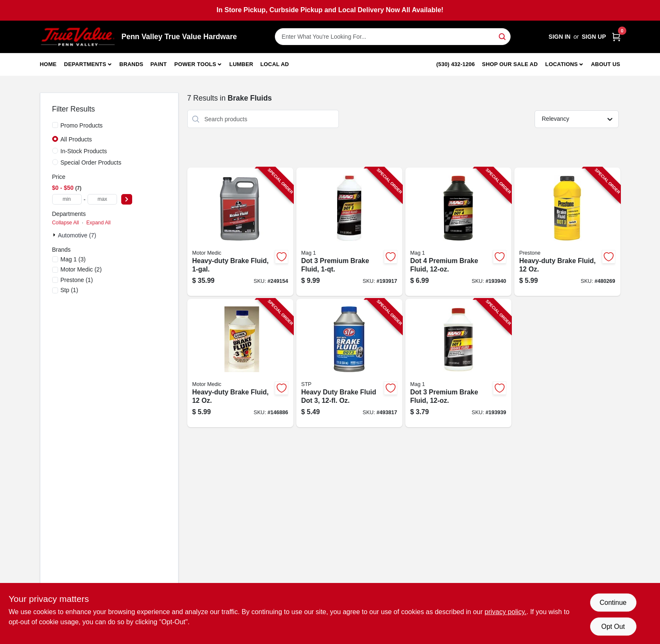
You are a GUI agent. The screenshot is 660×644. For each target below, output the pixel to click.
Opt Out (613, 627)
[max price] (102, 199)
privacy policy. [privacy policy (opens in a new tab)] (505, 612)
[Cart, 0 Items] (616, 37)
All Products (76, 139)
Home (48, 64)
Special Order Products (91, 162)
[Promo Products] (55, 125)
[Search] (503, 36)
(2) (81, 269)
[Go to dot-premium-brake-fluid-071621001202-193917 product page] (349, 232)
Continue (613, 603)
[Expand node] (55, 235)
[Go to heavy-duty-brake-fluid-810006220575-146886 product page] (240, 363)
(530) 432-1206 (456, 64)
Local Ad (274, 64)
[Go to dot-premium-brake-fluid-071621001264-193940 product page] (458, 232)
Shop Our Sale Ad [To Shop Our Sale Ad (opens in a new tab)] (510, 64)
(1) (77, 280)
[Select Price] (127, 199)
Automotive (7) (77, 235)
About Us (606, 64)
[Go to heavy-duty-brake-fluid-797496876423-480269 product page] (567, 232)
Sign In (559, 37)
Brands (132, 64)
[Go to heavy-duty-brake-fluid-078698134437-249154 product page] (240, 232)
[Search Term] (393, 37)
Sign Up (594, 37)
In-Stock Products (84, 151)
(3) (73, 259)
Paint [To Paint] (158, 64)
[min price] (67, 199)
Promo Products (82, 125)
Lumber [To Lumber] (241, 64)
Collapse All (66, 223)
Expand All (98, 223)
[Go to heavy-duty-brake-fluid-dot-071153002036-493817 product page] (349, 363)
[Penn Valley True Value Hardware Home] (78, 37)
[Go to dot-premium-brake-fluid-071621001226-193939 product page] (458, 363)
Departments (85, 64)
